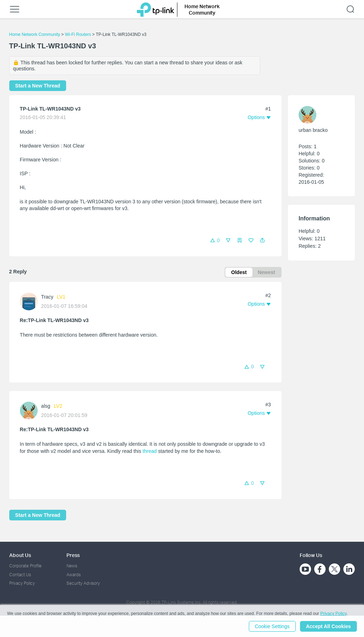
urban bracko (313, 130)
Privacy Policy (22, 583)
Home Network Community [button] (202, 9)
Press (73, 555)
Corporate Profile (25, 566)
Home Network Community (35, 34)
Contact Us (20, 575)
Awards (74, 575)
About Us (20, 555)
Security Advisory (83, 583)
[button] (262, 240)
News (72, 566)
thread (150, 451)
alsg (46, 406)
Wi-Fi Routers (79, 34)
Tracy (47, 297)
